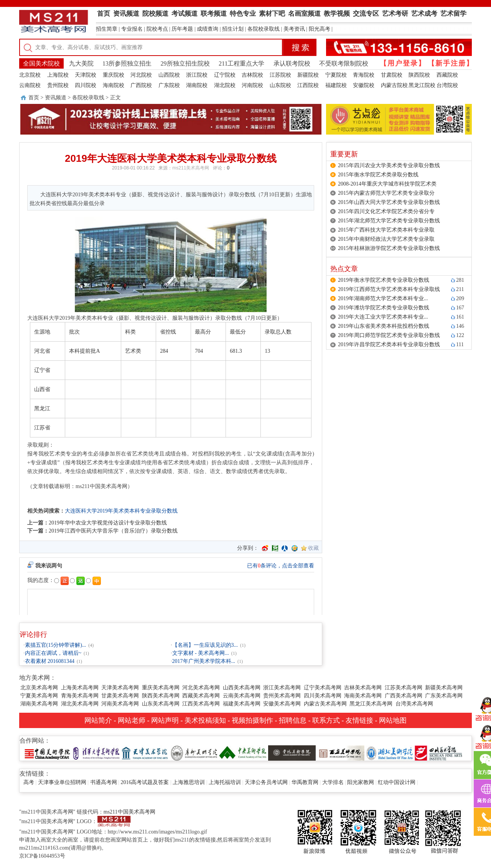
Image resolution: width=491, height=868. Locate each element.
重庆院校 (114, 75)
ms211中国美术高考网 (129, 812)
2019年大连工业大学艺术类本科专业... (383, 317)
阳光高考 (320, 29)
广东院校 (169, 85)
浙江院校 (197, 75)
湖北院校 (225, 85)
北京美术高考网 (39, 688)
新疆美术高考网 (444, 688)
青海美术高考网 (80, 696)
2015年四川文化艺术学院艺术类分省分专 (386, 211)
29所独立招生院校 (185, 63)
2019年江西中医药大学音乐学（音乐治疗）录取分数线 (113, 531)
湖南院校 (197, 85)
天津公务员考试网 (266, 782)
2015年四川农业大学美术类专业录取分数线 (389, 165)
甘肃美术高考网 (120, 696)
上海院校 (58, 75)
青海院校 (364, 75)
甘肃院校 (392, 75)
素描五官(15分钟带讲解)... (56, 645)
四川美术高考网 (323, 696)
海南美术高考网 (363, 696)
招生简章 (107, 29)
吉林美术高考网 (363, 688)
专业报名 (132, 29)
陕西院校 (419, 75)
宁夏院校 (336, 75)
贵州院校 (58, 85)
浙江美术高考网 (282, 688)
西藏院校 (447, 75)
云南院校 (30, 85)
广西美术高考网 (404, 696)
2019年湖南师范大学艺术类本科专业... (383, 298)
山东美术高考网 (161, 704)
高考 (29, 782)
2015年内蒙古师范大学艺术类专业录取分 (386, 193)
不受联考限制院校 (344, 63)
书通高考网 (104, 782)
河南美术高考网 (120, 704)
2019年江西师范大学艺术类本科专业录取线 (389, 289)
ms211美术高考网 (191, 168)
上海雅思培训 (189, 782)
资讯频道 (56, 98)
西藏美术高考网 (201, 696)
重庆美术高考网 (161, 688)
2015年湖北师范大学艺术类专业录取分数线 (389, 221)
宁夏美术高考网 (39, 696)
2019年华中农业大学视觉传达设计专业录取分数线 (108, 523)
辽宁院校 (225, 75)
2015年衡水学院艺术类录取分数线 (378, 175)
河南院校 (252, 85)
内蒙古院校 (394, 85)
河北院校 (141, 75)
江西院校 (308, 85)
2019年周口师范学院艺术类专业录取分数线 (389, 335)
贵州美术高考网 (282, 696)
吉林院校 (252, 75)
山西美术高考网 (242, 688)
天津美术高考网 (120, 688)
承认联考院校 (292, 63)
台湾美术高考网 (414, 704)
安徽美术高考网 (282, 704)
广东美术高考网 (444, 696)
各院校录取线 (264, 29)
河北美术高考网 (201, 688)
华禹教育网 (305, 782)
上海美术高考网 (80, 688)
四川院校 (86, 85)
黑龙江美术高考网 (371, 704)
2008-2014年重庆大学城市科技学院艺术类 (387, 184)
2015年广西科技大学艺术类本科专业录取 (386, 230)
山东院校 (280, 85)
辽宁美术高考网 (323, 688)
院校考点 (157, 29)
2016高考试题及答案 (145, 782)
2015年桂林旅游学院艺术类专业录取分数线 (389, 248)
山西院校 (169, 75)
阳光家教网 (361, 782)
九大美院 (81, 63)
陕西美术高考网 (161, 696)
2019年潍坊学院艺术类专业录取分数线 (384, 308)
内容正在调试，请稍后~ (53, 653)
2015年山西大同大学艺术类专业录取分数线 (389, 202)
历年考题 (182, 29)
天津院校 (86, 75)
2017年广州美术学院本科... (204, 661)
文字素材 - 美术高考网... (201, 653)
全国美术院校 (41, 63)
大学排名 (333, 782)
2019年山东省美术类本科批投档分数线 (384, 326)
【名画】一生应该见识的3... (205, 645)
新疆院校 (308, 75)
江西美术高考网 (201, 704)
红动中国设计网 (397, 782)
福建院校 (336, 85)
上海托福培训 (225, 782)
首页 (34, 98)
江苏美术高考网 (404, 688)
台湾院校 (447, 85)
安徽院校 (364, 85)
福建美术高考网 (242, 704)
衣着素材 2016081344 (50, 661)
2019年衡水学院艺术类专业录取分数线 (384, 280)
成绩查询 (208, 29)
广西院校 (141, 85)
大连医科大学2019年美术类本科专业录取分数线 (121, 511)
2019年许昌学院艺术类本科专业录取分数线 (389, 344)
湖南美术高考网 (39, 704)
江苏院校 (280, 75)
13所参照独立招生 (127, 63)
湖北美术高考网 (80, 704)
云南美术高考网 (242, 696)
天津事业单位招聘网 (62, 782)
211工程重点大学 (241, 63)
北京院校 (30, 75)
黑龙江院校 (422, 85)
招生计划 (233, 29)
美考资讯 (294, 29)
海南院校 (114, 85)
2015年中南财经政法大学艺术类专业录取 (386, 239)
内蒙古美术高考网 (325, 704)
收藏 (313, 548)
